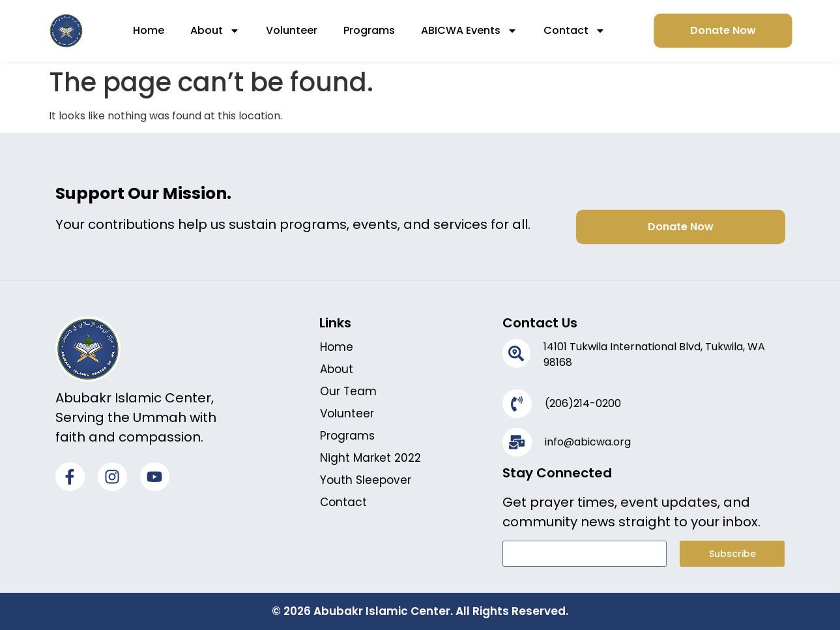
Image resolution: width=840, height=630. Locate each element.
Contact (574, 31)
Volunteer (292, 30)
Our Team (348, 391)
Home (149, 30)
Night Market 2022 (370, 458)
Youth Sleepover (366, 480)
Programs (369, 30)
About (215, 31)
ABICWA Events (469, 31)
